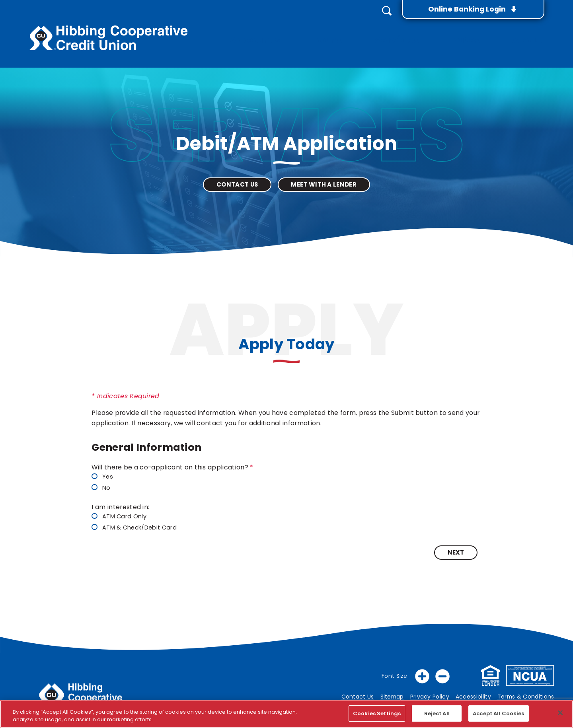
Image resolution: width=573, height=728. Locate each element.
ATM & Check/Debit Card (134, 524)
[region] (286, 714)
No (101, 484)
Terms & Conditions (526, 693)
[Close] (560, 712)
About (531, 32)
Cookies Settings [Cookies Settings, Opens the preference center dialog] (377, 713)
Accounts (288, 32)
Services (414, 32)
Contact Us (237, 180)
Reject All (437, 713)
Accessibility (473, 693)
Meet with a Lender (324, 180)
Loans (352, 32)
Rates (475, 32)
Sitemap (392, 693)
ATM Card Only (119, 513)
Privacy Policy (430, 693)
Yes (102, 473)
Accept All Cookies (498, 713)
